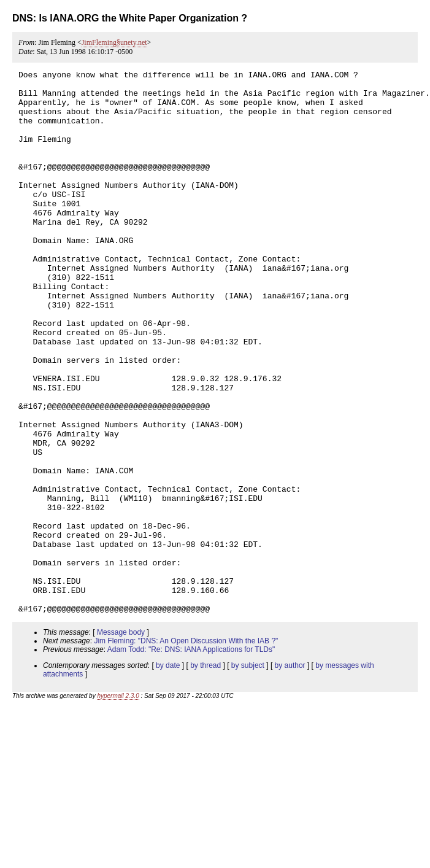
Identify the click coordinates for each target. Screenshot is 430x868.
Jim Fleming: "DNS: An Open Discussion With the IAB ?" (186, 750)
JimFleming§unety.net (114, 42)
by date (168, 774)
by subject (248, 774)
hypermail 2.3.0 (118, 804)
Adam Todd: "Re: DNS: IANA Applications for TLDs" (191, 758)
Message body (121, 741)
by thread (205, 774)
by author (290, 774)
